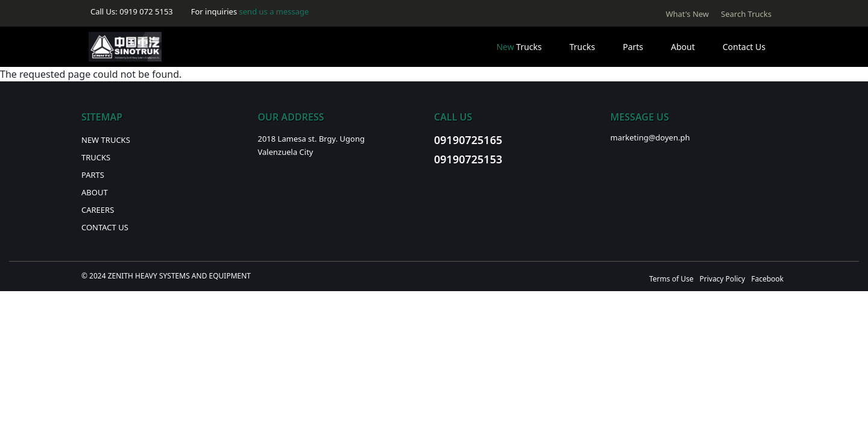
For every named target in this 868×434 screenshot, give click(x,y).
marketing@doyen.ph (650, 137)
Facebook (767, 279)
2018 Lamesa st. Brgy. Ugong (311, 139)
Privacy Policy (722, 279)
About (683, 47)
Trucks (519, 47)
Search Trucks (746, 14)
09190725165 (468, 140)
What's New (687, 14)
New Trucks (106, 140)
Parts (633, 47)
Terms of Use (671, 279)
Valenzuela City (286, 152)
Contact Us (744, 47)
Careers (98, 210)
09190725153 (468, 159)
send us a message (274, 11)
